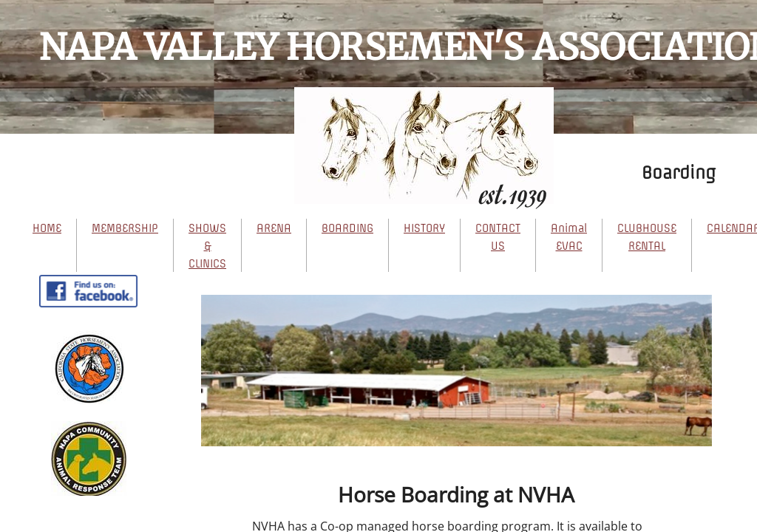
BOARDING (347, 228)
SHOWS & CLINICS (207, 246)
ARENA (274, 228)
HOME (47, 228)
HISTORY (424, 228)
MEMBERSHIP (125, 228)
